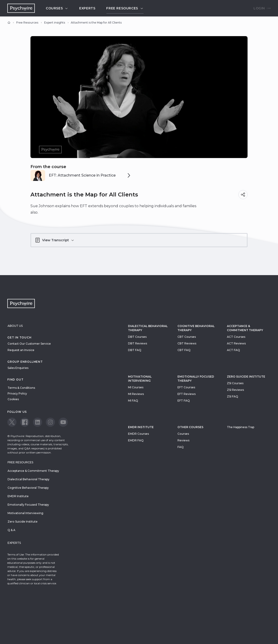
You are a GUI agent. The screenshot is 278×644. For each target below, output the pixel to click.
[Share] (243, 195)
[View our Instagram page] (50, 422)
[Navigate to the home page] (21, 8)
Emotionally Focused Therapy (196, 379)
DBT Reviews (138, 343)
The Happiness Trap (241, 427)
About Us (15, 326)
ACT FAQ (233, 350)
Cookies (13, 399)
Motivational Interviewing (140, 379)
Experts (87, 8)
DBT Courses (137, 337)
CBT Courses (187, 337)
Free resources (125, 8)
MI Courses (136, 387)
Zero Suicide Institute (23, 522)
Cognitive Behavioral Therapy (196, 328)
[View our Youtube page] (63, 422)
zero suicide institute (246, 377)
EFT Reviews (187, 394)
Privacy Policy (17, 393)
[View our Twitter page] (12, 422)
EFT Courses (186, 387)
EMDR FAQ (136, 440)
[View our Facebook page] (25, 422)
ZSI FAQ (233, 396)
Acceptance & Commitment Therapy (245, 328)
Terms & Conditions (21, 388)
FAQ (181, 447)
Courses (57, 8)
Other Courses (190, 427)
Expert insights (55, 23)
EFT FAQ (184, 401)
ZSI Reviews (235, 390)
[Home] (9, 23)
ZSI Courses (235, 383)
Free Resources (27, 23)
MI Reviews (136, 394)
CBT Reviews (187, 343)
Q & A (11, 530)
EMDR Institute (141, 427)
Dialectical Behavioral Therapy (148, 328)
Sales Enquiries (18, 368)
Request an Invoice (21, 350)
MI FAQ (133, 401)
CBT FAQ (184, 350)
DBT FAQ (135, 350)
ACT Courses (236, 337)
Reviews (183, 440)
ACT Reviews (236, 343)
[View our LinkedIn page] (38, 422)
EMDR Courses (138, 434)
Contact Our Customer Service (29, 344)
